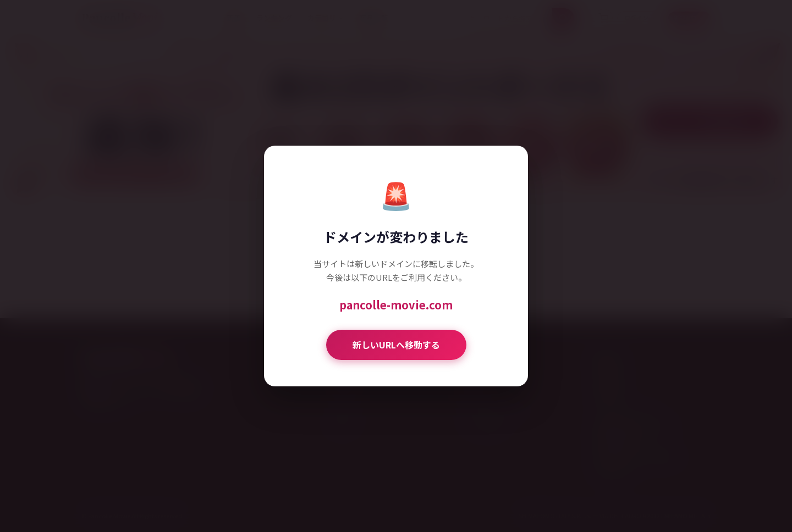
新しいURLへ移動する (396, 345)
